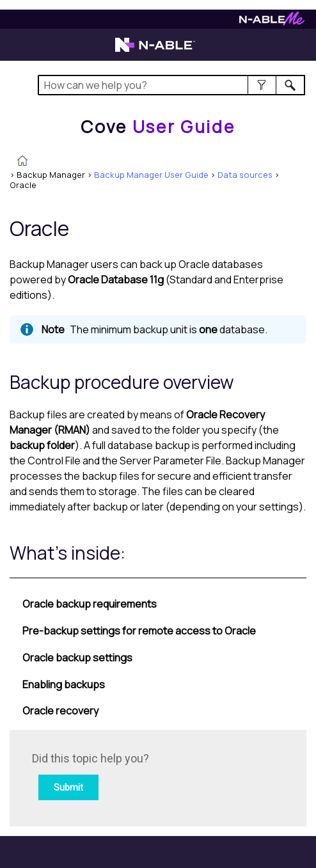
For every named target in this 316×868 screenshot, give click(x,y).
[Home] (158, 127)
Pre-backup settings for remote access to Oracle (139, 631)
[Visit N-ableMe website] (272, 22)
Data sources (245, 175)
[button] (262, 85)
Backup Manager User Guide (151, 175)
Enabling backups (64, 684)
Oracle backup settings (77, 658)
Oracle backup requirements (90, 604)
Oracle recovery (60, 711)
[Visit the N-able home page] (155, 51)
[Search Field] (171, 85)
